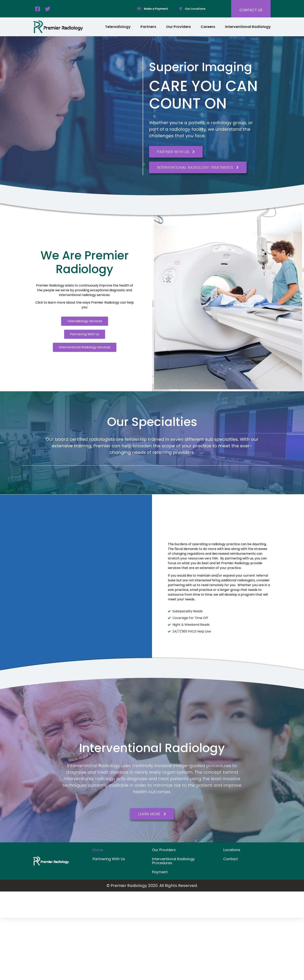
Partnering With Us (109, 859)
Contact (231, 859)
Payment (160, 872)
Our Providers (178, 27)
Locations (232, 850)
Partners (148, 27)
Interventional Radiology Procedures (173, 861)
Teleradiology (118, 27)
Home (98, 850)
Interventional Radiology (248, 27)
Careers (208, 27)
